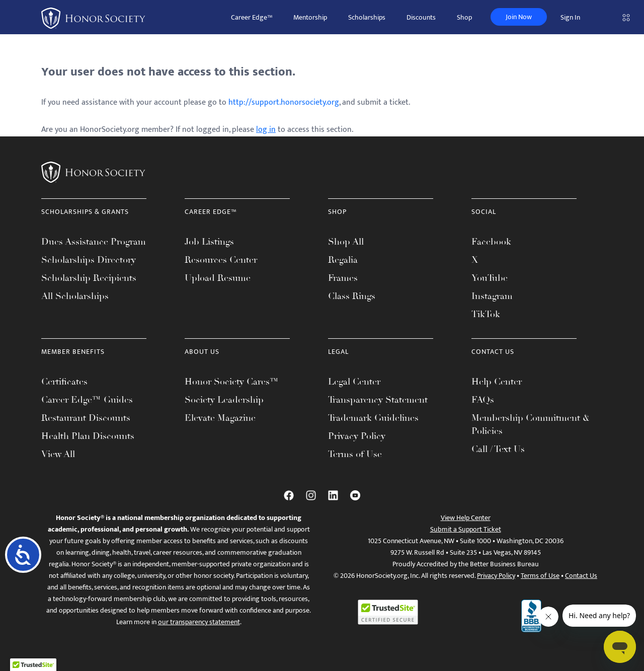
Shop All (346, 242)
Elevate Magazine (220, 418)
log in (266, 130)
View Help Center (466, 518)
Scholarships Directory (89, 260)
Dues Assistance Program (94, 242)
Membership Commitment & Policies (531, 424)
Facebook (491, 242)
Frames (343, 278)
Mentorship (310, 17)
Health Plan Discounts (88, 436)
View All (58, 454)
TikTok (486, 314)
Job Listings (209, 242)
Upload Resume (218, 278)
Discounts (421, 17)
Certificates (64, 382)
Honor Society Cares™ (232, 382)
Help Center (497, 382)
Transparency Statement (378, 400)
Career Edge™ (252, 17)
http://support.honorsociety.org (284, 102)
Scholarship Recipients (89, 278)
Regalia (343, 260)
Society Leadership (224, 400)
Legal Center (354, 382)
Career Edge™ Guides (87, 400)
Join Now (519, 17)
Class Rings (352, 296)
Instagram (492, 296)
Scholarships (367, 17)
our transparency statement (199, 622)
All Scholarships (75, 296)
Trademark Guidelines (373, 418)
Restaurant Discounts (86, 418)
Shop (464, 17)
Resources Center (221, 260)
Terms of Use (355, 454)
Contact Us (581, 576)
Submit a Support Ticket (466, 529)
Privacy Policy (357, 436)
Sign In (570, 17)
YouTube (490, 278)
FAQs (483, 400)
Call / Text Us (498, 449)
